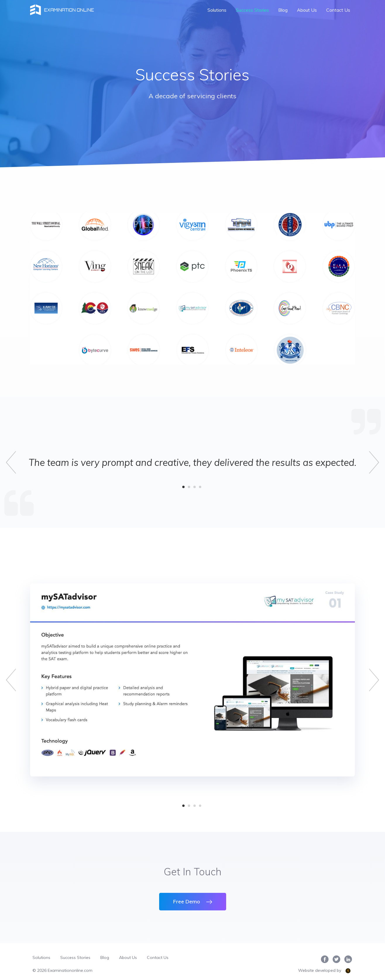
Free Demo (193, 901)
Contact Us (338, 10)
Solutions (217, 10)
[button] (12, 462)
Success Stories (252, 10)
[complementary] (367, 962)
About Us (307, 10)
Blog (283, 10)
